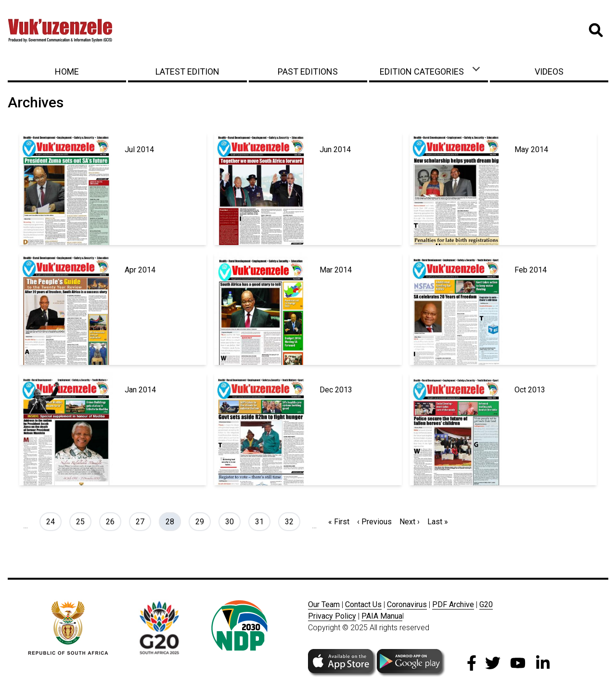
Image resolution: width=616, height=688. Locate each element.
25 (83, 521)
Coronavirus (407, 604)
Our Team (324, 604)
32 (292, 521)
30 (233, 521)
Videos (549, 71)
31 (263, 521)
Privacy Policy (332, 616)
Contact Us (363, 604)
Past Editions (308, 71)
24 (54, 521)
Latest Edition (187, 71)
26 (113, 521)
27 (143, 521)
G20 (486, 604)
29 (203, 521)
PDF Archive (453, 604)
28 (173, 521)
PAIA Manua (382, 616)
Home (67, 71)
